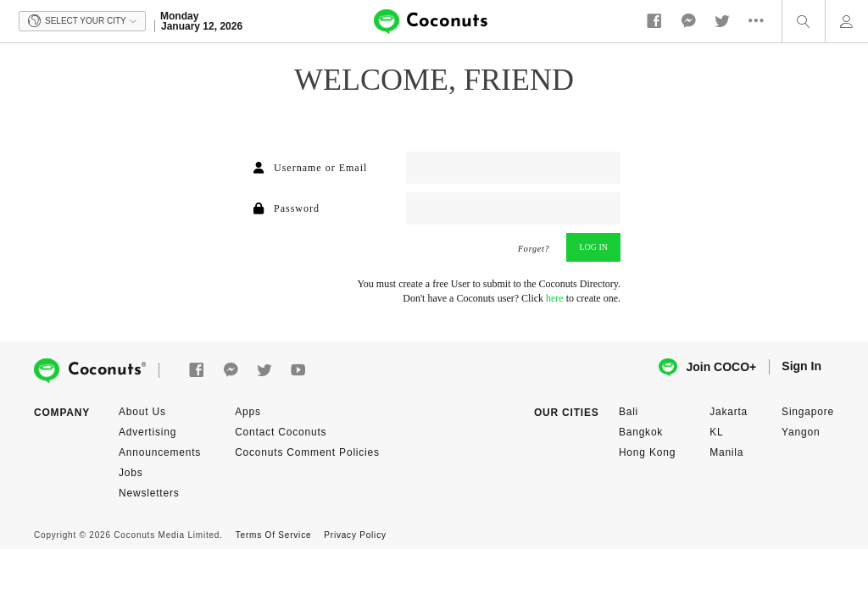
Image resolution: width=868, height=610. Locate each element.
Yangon (801, 432)
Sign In (801, 366)
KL (716, 432)
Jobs (131, 473)
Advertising (147, 432)
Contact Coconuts (281, 432)
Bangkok (641, 432)
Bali (629, 412)
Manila (726, 452)
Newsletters (149, 493)
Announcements (160, 452)
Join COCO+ (707, 367)
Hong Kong (647, 452)
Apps (248, 412)
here (555, 298)
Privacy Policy (355, 535)
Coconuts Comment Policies (307, 452)
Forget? (534, 249)
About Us (142, 412)
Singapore (808, 412)
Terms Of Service (273, 535)
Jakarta (729, 412)
